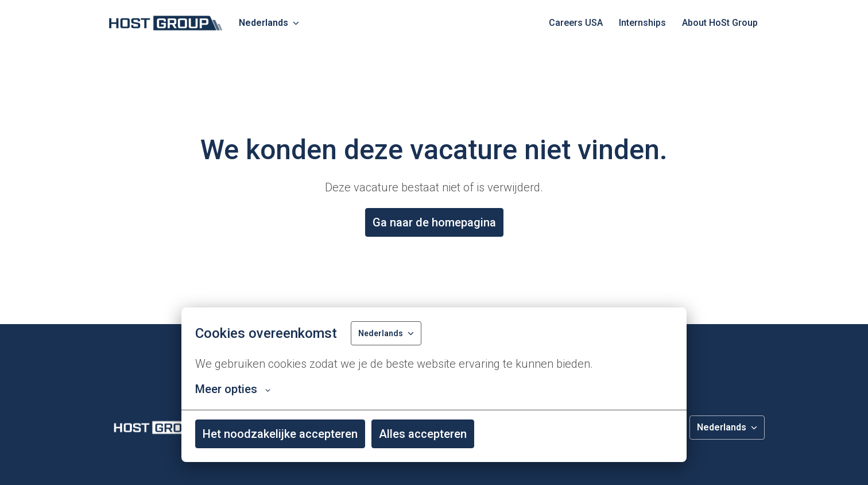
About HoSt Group (720, 23)
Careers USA (576, 23)
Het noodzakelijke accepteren (280, 434)
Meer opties (233, 389)
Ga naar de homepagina (434, 222)
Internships (642, 23)
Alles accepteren (423, 434)
